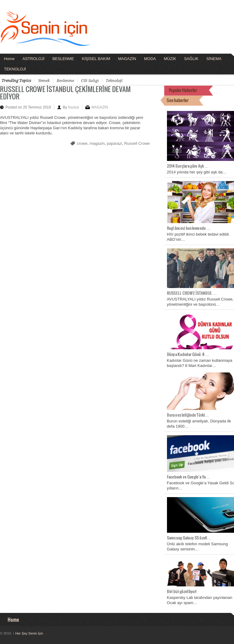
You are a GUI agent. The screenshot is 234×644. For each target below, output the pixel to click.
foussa (74, 107)
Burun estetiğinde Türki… (188, 415)
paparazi (115, 143)
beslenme (65, 81)
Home (9, 59)
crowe (82, 143)
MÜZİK (170, 59)
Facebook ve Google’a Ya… (188, 477)
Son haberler (178, 100)
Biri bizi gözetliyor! (182, 591)
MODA (150, 59)
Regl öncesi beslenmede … (189, 228)
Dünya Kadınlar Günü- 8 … (188, 354)
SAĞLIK (191, 59)
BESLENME (63, 59)
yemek (44, 81)
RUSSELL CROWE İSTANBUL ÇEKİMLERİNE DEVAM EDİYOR (65, 93)
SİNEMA (214, 59)
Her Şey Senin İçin (28, 633)
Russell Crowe (137, 143)
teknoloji (114, 81)
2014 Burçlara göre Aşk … (188, 166)
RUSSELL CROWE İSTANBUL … (192, 293)
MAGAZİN (127, 59)
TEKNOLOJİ (15, 69)
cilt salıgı (90, 81)
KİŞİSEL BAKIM (96, 59)
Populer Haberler (183, 90)
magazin (97, 143)
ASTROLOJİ (34, 59)
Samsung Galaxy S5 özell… (189, 538)
